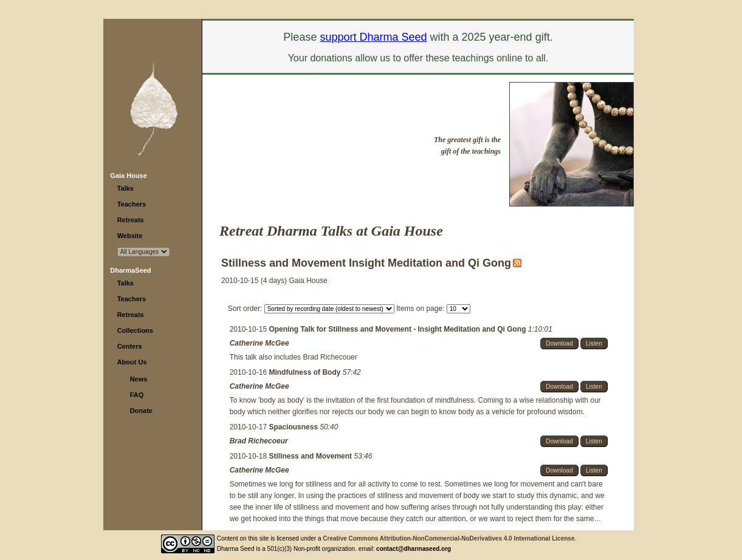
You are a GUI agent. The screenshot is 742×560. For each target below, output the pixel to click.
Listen (594, 343)
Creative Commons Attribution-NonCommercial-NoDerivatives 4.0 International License (448, 538)
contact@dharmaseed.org (414, 549)
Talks (125, 188)
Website (130, 236)
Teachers (132, 204)
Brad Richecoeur (259, 441)
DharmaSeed (130, 270)
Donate (141, 411)
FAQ (137, 395)
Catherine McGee (259, 343)
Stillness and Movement (311, 456)
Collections (135, 330)
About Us (132, 362)
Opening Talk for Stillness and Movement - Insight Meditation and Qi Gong (398, 329)
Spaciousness (294, 427)
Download (559, 343)
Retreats (131, 220)
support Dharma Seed (373, 37)
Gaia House (129, 176)
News (139, 379)
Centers (130, 346)
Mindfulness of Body (305, 372)
